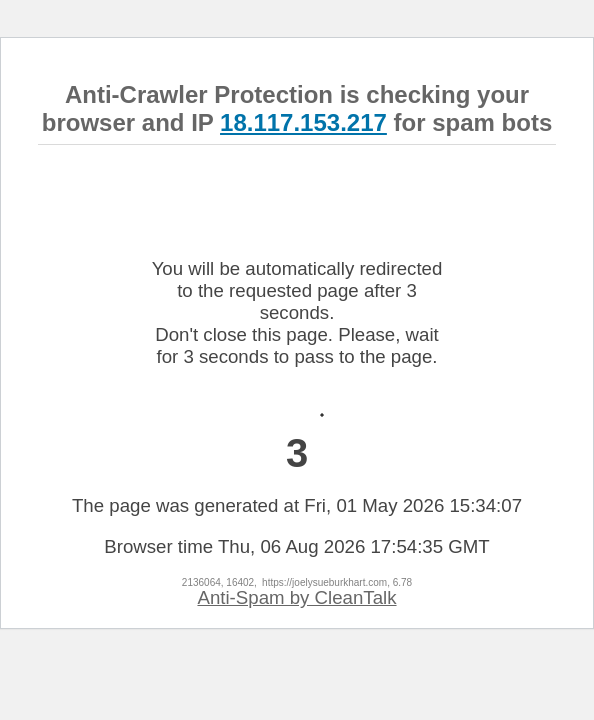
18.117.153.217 (303, 122)
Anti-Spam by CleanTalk (296, 597)
